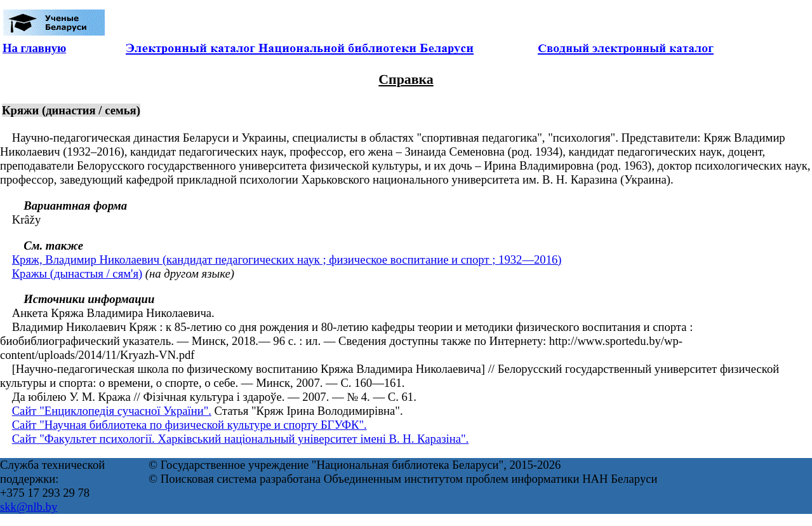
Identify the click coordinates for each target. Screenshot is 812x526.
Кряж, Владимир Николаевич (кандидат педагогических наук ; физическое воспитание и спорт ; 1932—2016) (287, 260)
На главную (34, 48)
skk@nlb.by (29, 507)
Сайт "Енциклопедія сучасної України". (112, 411)
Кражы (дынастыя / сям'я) (77, 273)
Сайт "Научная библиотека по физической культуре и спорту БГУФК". (190, 425)
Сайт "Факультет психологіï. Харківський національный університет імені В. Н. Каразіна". (241, 439)
